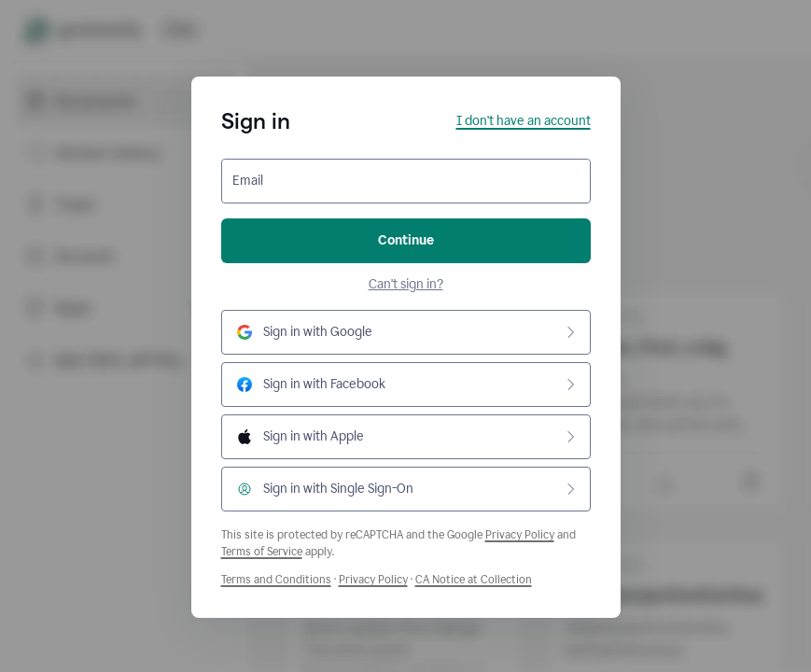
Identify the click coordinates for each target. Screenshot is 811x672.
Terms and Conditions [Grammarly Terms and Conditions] (276, 580)
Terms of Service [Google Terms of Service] (262, 552)
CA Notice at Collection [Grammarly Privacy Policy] (474, 580)
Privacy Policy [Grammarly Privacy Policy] (373, 580)
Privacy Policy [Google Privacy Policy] (520, 535)
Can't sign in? (406, 284)
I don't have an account (524, 121)
